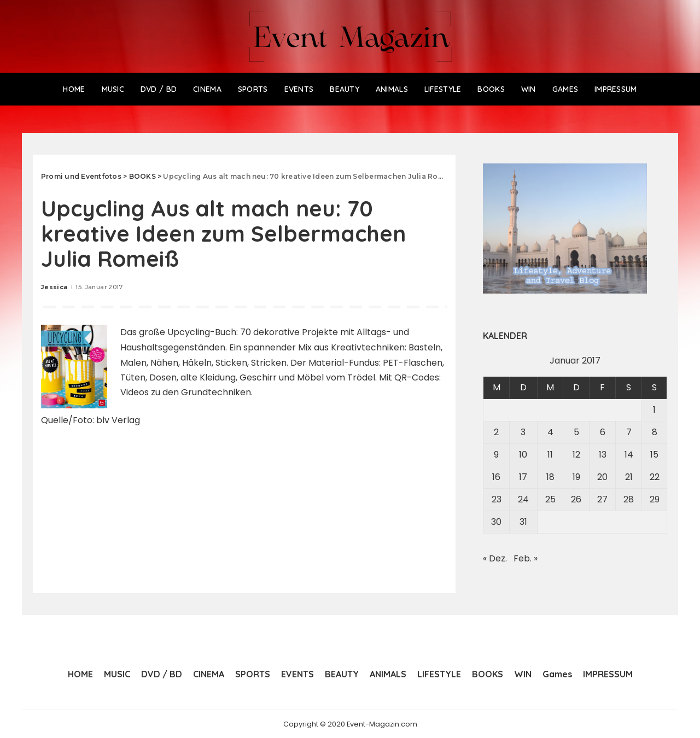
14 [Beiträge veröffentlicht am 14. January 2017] (629, 455)
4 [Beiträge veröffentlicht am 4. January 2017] (550, 432)
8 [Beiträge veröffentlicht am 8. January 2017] (655, 432)
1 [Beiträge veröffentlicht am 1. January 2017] (654, 410)
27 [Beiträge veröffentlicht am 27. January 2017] (602, 499)
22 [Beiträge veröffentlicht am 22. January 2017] (655, 477)
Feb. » (526, 558)
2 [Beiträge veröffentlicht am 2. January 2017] (496, 432)
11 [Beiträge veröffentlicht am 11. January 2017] (550, 455)
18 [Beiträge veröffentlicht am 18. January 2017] (550, 477)
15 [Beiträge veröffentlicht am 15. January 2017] (654, 455)
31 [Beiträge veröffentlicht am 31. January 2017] (523, 522)
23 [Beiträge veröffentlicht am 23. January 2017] (497, 499)
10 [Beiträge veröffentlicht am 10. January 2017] (523, 455)
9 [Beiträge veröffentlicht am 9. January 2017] (496, 455)
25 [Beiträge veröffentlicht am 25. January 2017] (550, 499)
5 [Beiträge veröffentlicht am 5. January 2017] (576, 432)
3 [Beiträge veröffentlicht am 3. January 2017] (523, 432)
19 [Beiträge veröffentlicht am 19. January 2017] (576, 477)
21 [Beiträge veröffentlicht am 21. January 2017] (629, 477)
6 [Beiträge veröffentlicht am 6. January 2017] (603, 432)
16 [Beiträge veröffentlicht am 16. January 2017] (496, 477)
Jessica (54, 287)
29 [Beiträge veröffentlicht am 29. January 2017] (655, 499)
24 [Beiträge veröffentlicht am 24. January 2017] (523, 499)
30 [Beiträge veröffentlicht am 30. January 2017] (496, 522)
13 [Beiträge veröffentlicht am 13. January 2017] (603, 455)
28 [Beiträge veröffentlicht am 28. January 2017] (629, 499)
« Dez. (495, 558)
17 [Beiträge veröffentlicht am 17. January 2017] (523, 477)
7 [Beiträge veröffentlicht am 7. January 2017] (629, 432)
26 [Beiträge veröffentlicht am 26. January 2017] (576, 499)
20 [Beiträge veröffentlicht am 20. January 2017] (602, 477)
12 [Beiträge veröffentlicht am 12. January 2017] (576, 455)
